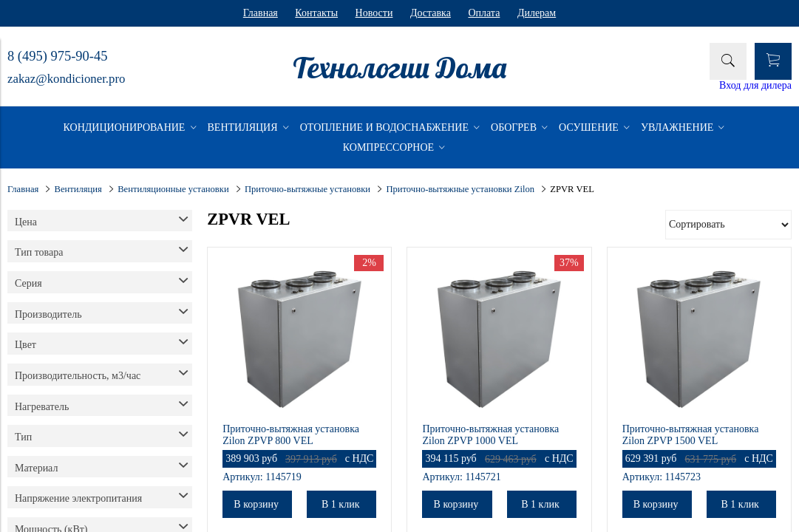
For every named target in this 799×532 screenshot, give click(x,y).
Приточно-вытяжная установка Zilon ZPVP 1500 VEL (691, 435)
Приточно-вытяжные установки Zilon (460, 189)
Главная (261, 13)
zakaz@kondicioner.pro (66, 79)
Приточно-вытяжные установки (307, 189)
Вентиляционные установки (173, 189)
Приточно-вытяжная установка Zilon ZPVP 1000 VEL (490, 435)
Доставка (431, 13)
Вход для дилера (755, 85)
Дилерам (537, 13)
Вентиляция (78, 189)
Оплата (484, 13)
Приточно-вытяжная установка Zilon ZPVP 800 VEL (291, 435)
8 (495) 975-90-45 (57, 56)
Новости (374, 13)
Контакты (316, 13)
